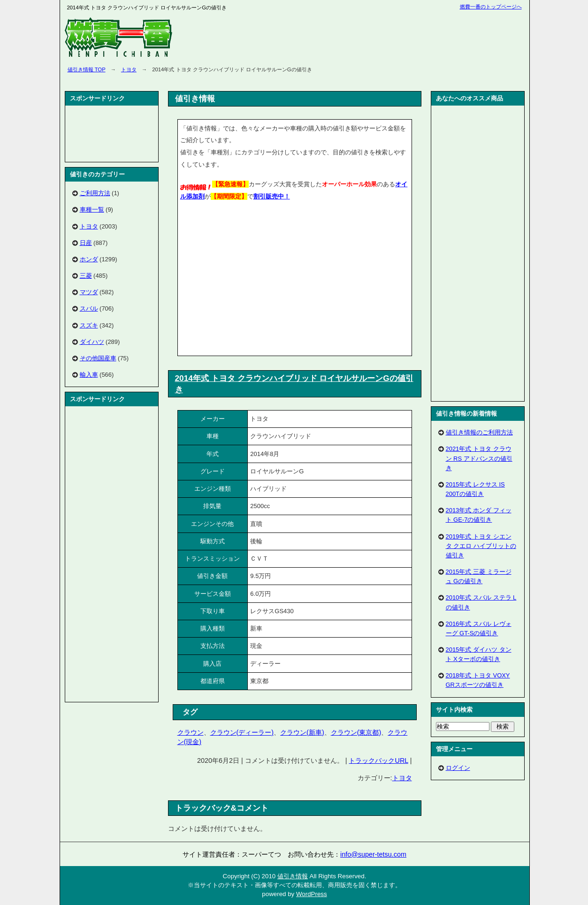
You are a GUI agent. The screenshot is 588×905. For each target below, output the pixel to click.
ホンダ (89, 259)
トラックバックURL (378, 761)
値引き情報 (293, 876)
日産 (86, 243)
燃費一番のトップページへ (491, 7)
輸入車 (89, 375)
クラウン (191, 732)
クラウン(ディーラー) (242, 732)
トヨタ (129, 69)
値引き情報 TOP (87, 69)
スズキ (89, 325)
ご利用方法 (95, 193)
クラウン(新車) (302, 732)
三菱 (86, 276)
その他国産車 (98, 358)
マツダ (89, 292)
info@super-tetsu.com (373, 854)
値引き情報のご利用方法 (479, 432)
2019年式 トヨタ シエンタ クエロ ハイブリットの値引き (481, 546)
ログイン (458, 768)
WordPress (312, 894)
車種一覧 (92, 209)
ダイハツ (92, 342)
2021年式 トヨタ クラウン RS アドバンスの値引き (479, 458)
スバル (89, 308)
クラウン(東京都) (356, 732)
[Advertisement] (259, 280)
